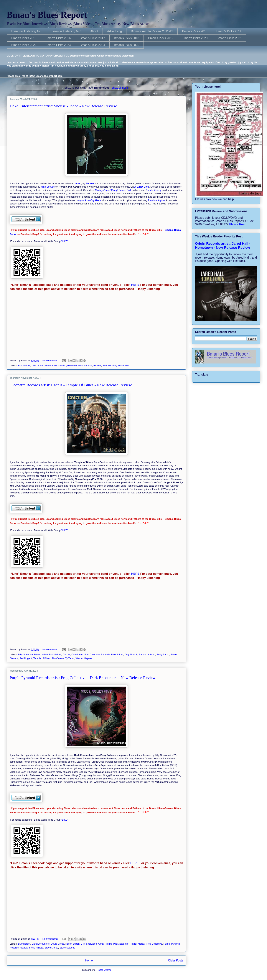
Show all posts (120, 88)
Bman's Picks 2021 (229, 38)
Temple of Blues (42, 658)
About (94, 31)
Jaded (78, 183)
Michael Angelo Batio (66, 365)
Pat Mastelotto (121, 944)
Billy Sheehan (26, 654)
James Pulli (125, 190)
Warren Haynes (84, 658)
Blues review (41, 654)
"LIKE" (65, 241)
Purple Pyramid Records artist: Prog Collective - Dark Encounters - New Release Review (83, 678)
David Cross (58, 944)
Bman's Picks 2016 (58, 38)
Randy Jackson (147, 654)
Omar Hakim (105, 944)
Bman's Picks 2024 (92, 45)
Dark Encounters (41, 944)
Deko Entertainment (42, 365)
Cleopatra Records (100, 654)
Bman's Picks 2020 (195, 38)
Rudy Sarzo (163, 654)
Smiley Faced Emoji (106, 190)
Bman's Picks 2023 (58, 45)
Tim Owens (58, 658)
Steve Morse (51, 948)
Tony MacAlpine (156, 200)
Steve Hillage (36, 948)
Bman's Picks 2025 (127, 45)
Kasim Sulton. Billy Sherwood (81, 944)
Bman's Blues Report (47, 15)
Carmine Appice (80, 654)
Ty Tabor (70, 658)
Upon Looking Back (90, 200)
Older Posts (176, 960)
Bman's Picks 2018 (127, 38)
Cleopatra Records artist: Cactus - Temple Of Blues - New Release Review (71, 385)
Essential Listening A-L (26, 31)
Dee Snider (117, 654)
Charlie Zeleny (154, 190)
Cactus (66, 654)
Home (89, 960)
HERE (135, 285)
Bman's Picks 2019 (161, 38)
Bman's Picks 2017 (92, 38)
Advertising (114, 31)
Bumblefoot (24, 365)
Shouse (90, 183)
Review (97, 365)
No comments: (51, 360)
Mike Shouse (48, 187)
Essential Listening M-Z (66, 31)
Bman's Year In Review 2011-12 (152, 31)
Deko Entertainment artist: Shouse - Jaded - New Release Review (63, 106)
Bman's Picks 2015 (24, 38)
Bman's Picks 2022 (24, 45)
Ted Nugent (26, 658)
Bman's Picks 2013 (195, 31)
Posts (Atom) (104, 970)
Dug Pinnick (131, 654)
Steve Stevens (67, 948)
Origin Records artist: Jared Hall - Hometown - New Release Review (223, 246)
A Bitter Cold (142, 187)
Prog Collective (154, 944)
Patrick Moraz (137, 944)
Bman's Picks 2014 (229, 31)
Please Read (238, 224)
